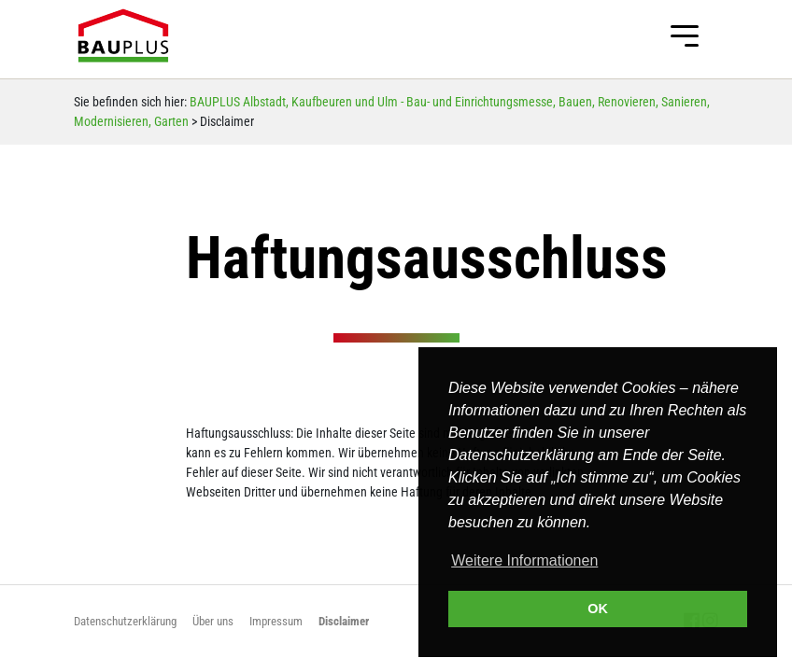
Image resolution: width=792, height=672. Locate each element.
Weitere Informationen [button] (524, 560)
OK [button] (598, 609)
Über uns (213, 621)
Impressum (276, 621)
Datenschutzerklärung (125, 621)
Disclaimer (344, 621)
